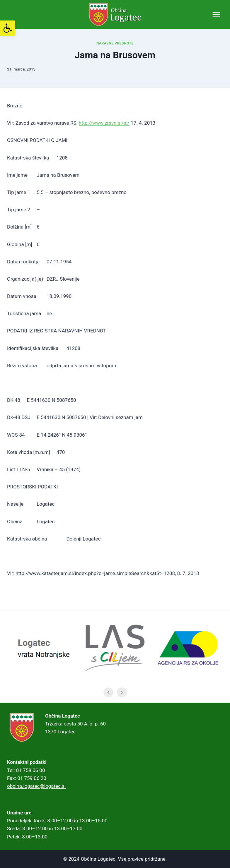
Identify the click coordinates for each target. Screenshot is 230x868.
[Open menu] (216, 14)
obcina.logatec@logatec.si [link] (36, 786)
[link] (8, 28)
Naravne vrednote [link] (115, 43)
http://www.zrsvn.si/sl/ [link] (104, 123)
